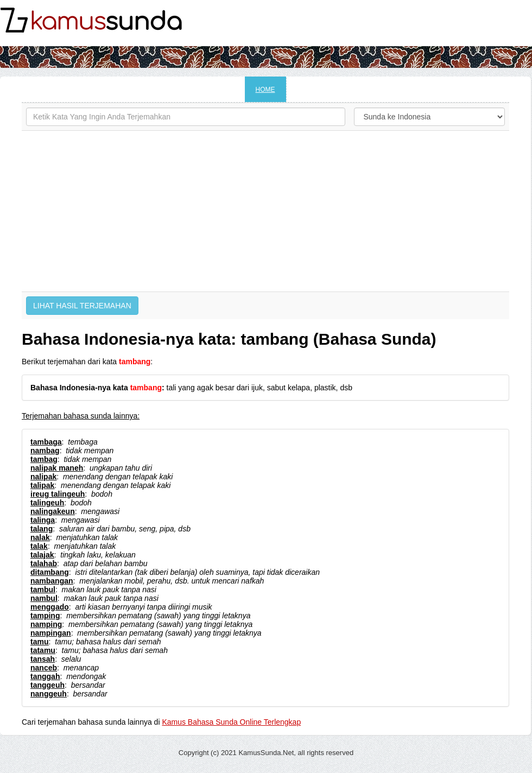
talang (42, 529)
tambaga (46, 442)
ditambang (50, 572)
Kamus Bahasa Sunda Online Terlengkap (231, 722)
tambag (44, 459)
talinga (43, 520)
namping (46, 624)
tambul (43, 590)
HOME (265, 90)
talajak (42, 555)
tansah (43, 659)
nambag (45, 451)
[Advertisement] (265, 211)
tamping (45, 616)
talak (39, 546)
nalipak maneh (57, 468)
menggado (50, 607)
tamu (39, 642)
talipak (42, 485)
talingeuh (47, 503)
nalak (40, 537)
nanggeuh (49, 694)
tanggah (45, 676)
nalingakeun (53, 511)
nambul (44, 598)
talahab (44, 563)
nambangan (52, 581)
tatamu (43, 650)
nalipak (43, 477)
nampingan (51, 633)
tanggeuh (47, 685)
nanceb (44, 668)
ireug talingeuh (58, 494)
